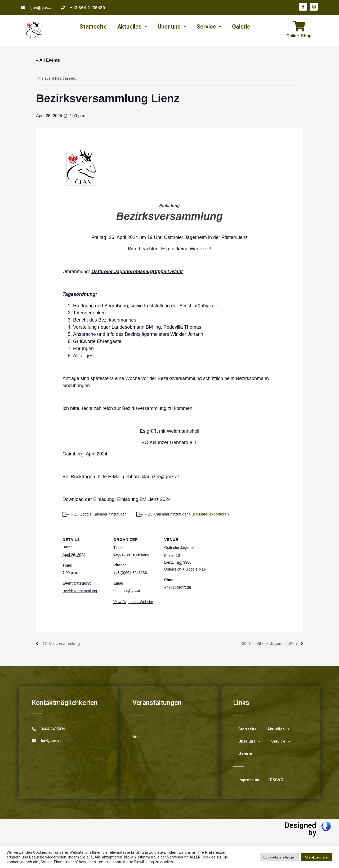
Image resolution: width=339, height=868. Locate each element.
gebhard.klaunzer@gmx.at (151, 477)
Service (209, 27)
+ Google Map (194, 569)
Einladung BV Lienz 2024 (144, 499)
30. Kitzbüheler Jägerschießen (269, 643)
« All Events (48, 60)
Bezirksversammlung (80, 591)
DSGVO (277, 780)
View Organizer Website (133, 602)
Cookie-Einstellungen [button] (279, 857)
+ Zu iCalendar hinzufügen (168, 514)
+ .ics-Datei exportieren (210, 514)
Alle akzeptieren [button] (317, 857)
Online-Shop (299, 36)
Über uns (172, 27)
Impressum (249, 780)
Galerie (241, 27)
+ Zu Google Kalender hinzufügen (99, 514)
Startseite (93, 27)
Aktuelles (132, 27)
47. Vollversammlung (61, 643)
